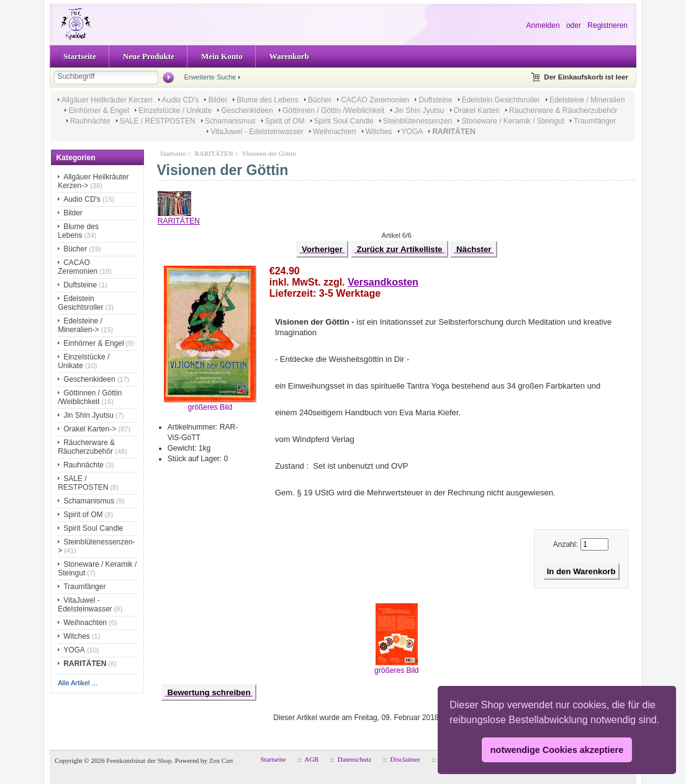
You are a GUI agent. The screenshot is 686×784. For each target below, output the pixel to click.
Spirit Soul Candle (344, 121)
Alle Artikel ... (78, 683)
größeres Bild (396, 667)
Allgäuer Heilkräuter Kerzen (107, 100)
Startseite (80, 56)
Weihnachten (335, 132)
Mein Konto (222, 56)
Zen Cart (221, 760)
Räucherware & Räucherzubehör (563, 110)
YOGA (413, 132)
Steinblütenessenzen (417, 121)
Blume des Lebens (267, 100)
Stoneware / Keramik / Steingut (512, 121)
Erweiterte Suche (210, 77)
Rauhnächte (90, 121)
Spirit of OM (285, 121)
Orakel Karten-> (90, 429)
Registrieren (607, 25)
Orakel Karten (477, 110)
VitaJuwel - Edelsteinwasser (257, 132)
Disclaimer (405, 759)
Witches (379, 132)
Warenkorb (289, 56)
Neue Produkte (149, 56)
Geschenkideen (247, 110)
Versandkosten (383, 282)
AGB (311, 759)
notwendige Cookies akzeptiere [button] (557, 750)
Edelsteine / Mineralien (587, 100)
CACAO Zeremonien (375, 100)
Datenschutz (354, 759)
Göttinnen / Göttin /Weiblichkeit (334, 110)
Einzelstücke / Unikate (175, 110)
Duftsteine (435, 100)
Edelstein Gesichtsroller (501, 100)
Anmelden (543, 25)
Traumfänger (595, 121)
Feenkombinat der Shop (139, 760)
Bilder (218, 100)
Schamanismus (230, 121)
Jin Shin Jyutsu (419, 110)
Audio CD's (181, 100)
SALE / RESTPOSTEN (158, 121)
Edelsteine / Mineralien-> (80, 325)
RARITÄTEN (214, 153)
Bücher (320, 100)
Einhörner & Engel (98, 110)
